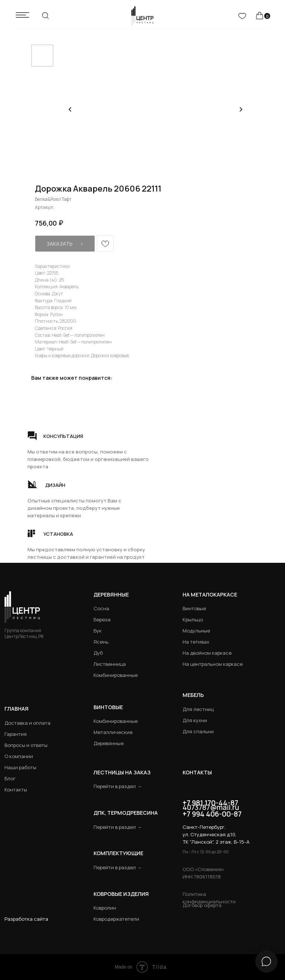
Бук (98, 631)
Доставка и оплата (27, 723)
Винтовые (194, 608)
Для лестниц (198, 709)
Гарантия (16, 734)
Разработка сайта (26, 919)
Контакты (16, 790)
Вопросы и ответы (26, 745)
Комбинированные (116, 675)
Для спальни (198, 731)
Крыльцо (193, 619)
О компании (19, 756)
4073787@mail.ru (211, 807)
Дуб (98, 653)
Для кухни (195, 720)
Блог (10, 778)
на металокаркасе (210, 594)
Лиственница (110, 664)
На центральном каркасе (213, 664)
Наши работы (20, 767)
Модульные (196, 631)
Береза (102, 619)
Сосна (101, 608)
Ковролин (105, 908)
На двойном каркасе (207, 653)
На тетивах (196, 642)
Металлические (113, 732)
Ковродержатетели (116, 919)
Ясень (101, 642)
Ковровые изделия (121, 894)
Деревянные (111, 594)
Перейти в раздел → (118, 786)
